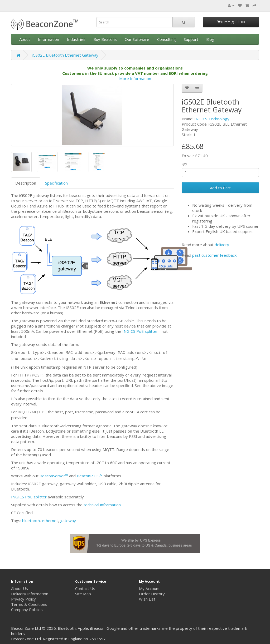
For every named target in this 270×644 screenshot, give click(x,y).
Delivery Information (30, 594)
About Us (20, 588)
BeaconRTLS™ (90, 476)
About (25, 39)
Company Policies (27, 610)
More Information (135, 78)
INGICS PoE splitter (140, 331)
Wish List (147, 599)
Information (49, 39)
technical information (102, 505)
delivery (222, 245)
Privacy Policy (23, 599)
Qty (184, 164)
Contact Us (85, 588)
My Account (149, 588)
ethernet (50, 521)
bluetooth (31, 521)
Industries (76, 39)
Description (26, 183)
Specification (56, 183)
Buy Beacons (105, 39)
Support (191, 39)
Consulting (167, 39)
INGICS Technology (212, 119)
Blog (210, 39)
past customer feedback (214, 255)
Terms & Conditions (29, 604)
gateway (68, 521)
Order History (152, 594)
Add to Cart (220, 188)
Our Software (137, 39)
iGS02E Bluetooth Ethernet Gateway (65, 55)
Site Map (83, 594)
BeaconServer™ (54, 476)
